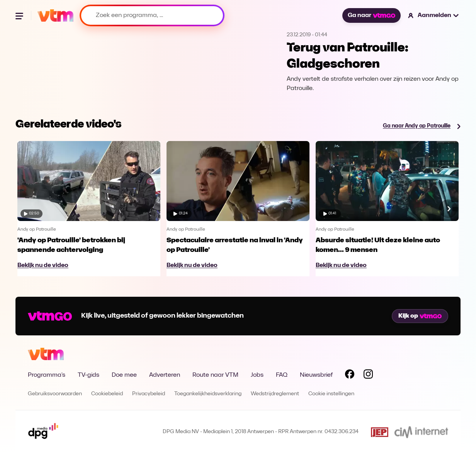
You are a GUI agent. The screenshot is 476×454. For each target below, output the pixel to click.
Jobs (257, 375)
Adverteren (165, 375)
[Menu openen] (20, 15)
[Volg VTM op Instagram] (368, 376)
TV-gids (88, 375)
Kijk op (420, 316)
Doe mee (124, 375)
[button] (434, 15)
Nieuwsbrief (316, 375)
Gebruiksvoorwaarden (55, 394)
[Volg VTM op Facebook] (350, 376)
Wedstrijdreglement (275, 394)
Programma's (47, 375)
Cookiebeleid (107, 394)
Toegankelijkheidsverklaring (208, 394)
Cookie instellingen (331, 394)
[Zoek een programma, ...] (152, 15)
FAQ (282, 375)
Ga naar (371, 15)
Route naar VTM (215, 375)
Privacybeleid (149, 394)
